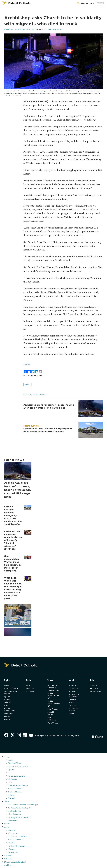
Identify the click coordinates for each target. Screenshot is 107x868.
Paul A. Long (53, 710)
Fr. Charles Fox (15, 811)
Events (7, 720)
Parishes (72, 706)
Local (7, 685)
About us (73, 685)
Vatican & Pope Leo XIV (11, 693)
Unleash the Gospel (74, 710)
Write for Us (95, 692)
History (12, 795)
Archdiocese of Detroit (74, 696)
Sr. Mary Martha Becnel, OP (52, 704)
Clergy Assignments (10, 710)
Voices (7, 802)
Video (29, 685)
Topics (7, 758)
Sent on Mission (15, 792)
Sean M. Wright (51, 714)
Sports (7, 697)
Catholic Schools (8, 701)
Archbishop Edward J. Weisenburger (54, 688)
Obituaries (9, 714)
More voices (13, 820)
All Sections (82, 3)
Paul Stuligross (52, 719)
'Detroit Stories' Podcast (18, 786)
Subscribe (100, 3)
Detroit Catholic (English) (15, 861)
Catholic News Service (17, 30)
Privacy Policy (74, 737)
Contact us (73, 689)
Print (27, 384)
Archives (73, 692)
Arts (6, 706)
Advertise (94, 689)
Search (92, 3)
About (7, 827)
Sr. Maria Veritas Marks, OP (54, 696)
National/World (55, 30)
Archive (7, 864)
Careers (72, 714)
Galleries (30, 692)
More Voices (53, 724)
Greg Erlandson (15, 814)
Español (8, 717)
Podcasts (30, 689)
